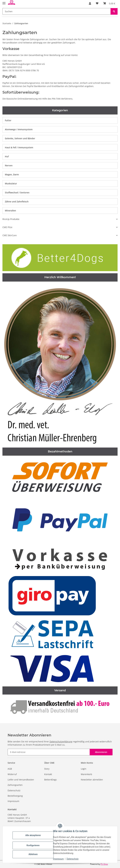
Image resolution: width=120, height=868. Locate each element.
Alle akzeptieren (33, 835)
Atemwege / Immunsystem (19, 129)
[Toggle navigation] (4, 2)
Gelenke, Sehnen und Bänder (20, 138)
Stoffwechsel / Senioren (17, 193)
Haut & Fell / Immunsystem (19, 147)
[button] (90, 3)
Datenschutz (73, 859)
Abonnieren (101, 752)
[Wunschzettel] (97, 3)
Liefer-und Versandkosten (21, 780)
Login (84, 769)
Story (47, 769)
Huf (7, 156)
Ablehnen (33, 854)
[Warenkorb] (109, 3)
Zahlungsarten (15, 785)
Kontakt (48, 774)
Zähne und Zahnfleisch (17, 202)
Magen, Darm (12, 174)
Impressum (59, 859)
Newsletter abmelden (92, 780)
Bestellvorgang (15, 796)
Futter (8, 120)
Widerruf (12, 774)
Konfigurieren (33, 845)
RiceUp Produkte (11, 219)
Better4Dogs (50, 780)
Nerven (9, 165)
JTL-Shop (104, 864)
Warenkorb (86, 774)
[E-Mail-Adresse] (49, 752)
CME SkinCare (10, 235)
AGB (10, 769)
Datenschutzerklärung (61, 742)
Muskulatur (11, 183)
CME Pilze (7, 227)
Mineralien (10, 211)
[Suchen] (57, 11)
